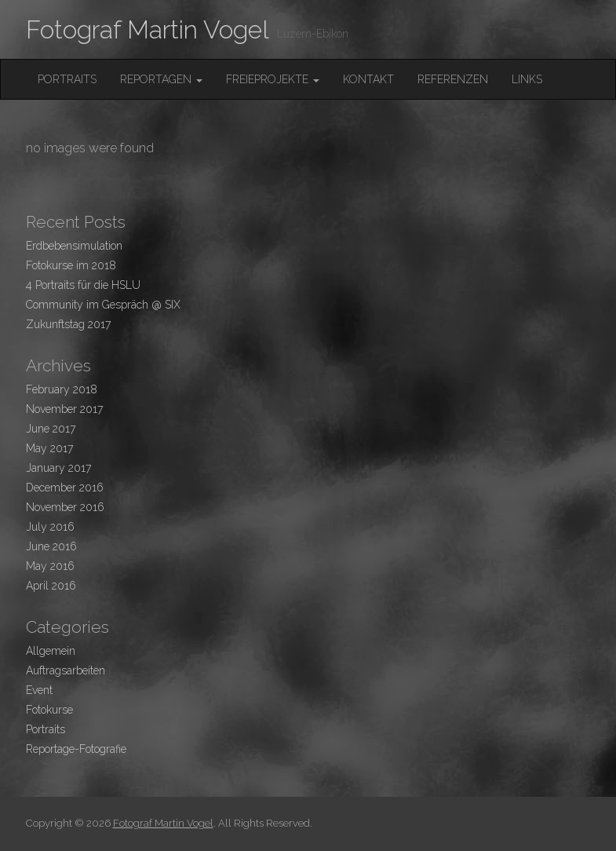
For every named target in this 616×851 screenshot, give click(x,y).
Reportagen (161, 79)
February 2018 (62, 389)
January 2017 (58, 468)
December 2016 (65, 488)
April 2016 (51, 586)
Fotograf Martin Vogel (148, 29)
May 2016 (50, 566)
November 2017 (64, 409)
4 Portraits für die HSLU (83, 285)
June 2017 (51, 429)
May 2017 (49, 448)
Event (39, 690)
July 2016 (50, 527)
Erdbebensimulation (74, 246)
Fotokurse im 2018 (71, 265)
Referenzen (453, 79)
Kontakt (368, 79)
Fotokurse (49, 710)
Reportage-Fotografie (76, 749)
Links (527, 79)
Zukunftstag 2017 (68, 324)
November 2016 (65, 507)
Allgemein (51, 651)
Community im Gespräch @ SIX (103, 305)
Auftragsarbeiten (66, 670)
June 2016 (51, 546)
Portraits (67, 79)
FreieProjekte (273, 79)
